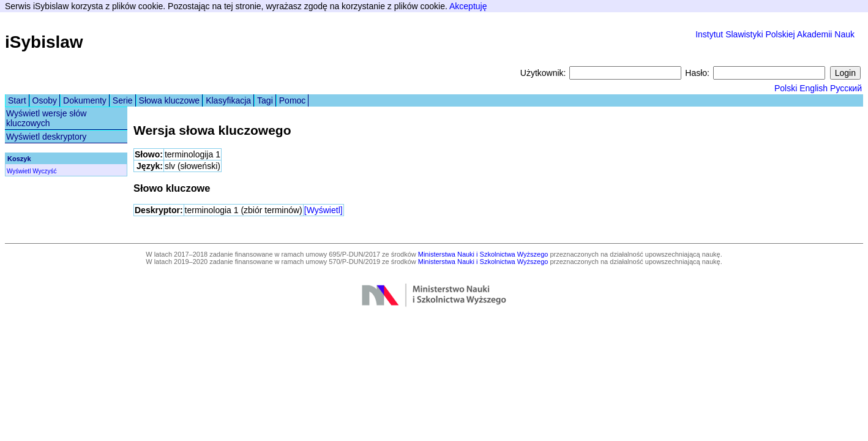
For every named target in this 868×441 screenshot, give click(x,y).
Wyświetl (19, 171)
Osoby (45, 100)
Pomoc (293, 100)
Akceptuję (468, 6)
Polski (786, 88)
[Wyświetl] (324, 210)
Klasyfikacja (228, 100)
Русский (846, 88)
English (814, 88)
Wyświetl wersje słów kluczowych (46, 118)
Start (17, 100)
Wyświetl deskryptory (46, 137)
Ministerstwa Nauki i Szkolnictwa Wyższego (483, 254)
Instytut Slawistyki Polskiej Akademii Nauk (775, 34)
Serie (123, 100)
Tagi (265, 100)
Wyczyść (44, 171)
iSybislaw (44, 42)
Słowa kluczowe (170, 100)
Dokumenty (85, 100)
